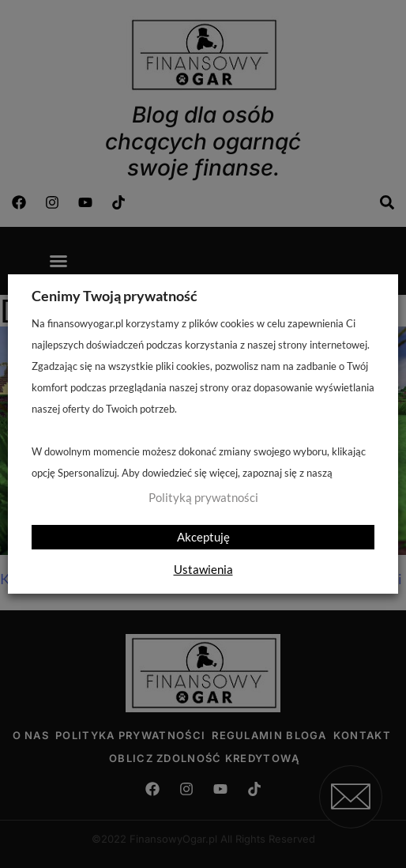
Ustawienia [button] (203, 569)
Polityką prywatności (203, 498)
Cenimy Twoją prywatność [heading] (115, 296)
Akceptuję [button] (203, 537)
